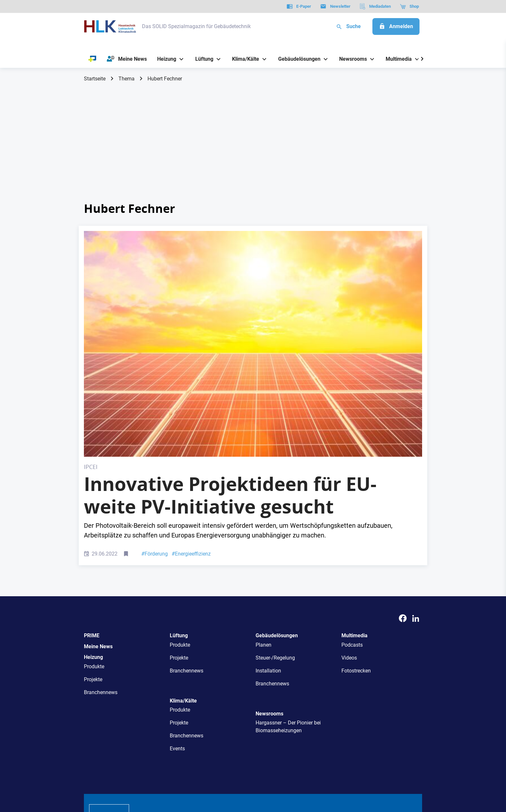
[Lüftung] (202, 59)
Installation (268, 558)
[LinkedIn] (416, 506)
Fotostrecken (356, 558)
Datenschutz (103, 774)
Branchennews (101, 580)
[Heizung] (164, 59)
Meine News (98, 534)
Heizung (93, 544)
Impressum (151, 774)
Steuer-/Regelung (275, 545)
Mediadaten (274, 717)
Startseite (95, 79)
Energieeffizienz (191, 441)
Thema (126, 79)
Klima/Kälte (183, 588)
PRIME (92, 523)
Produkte (94, 554)
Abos (229, 717)
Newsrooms (269, 601)
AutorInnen (177, 717)
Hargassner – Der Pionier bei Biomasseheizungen (288, 614)
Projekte (93, 567)
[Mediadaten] (375, 6)
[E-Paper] (299, 6)
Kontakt (178, 774)
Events (177, 636)
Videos (349, 545)
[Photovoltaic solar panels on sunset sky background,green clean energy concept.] (253, 287)
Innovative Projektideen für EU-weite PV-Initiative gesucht (230, 382)
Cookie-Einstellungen (215, 774)
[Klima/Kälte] (243, 59)
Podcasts (352, 532)
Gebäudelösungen (277, 523)
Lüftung (179, 523)
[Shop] (409, 6)
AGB (128, 774)
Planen (263, 532)
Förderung (155, 441)
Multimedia (354, 523)
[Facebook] (403, 506)
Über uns (149, 717)
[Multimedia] (396, 59)
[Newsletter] (335, 6)
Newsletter (207, 717)
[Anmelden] (396, 26)
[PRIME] (92, 59)
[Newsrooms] (351, 59)
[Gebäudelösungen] (297, 59)
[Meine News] (127, 59)
